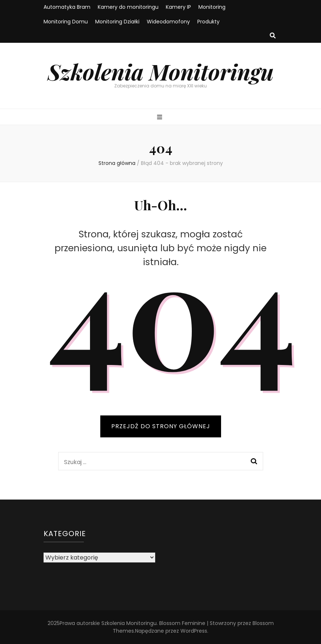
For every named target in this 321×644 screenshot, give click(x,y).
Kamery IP (178, 7)
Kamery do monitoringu (128, 7)
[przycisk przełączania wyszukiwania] (273, 36)
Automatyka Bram (67, 7)
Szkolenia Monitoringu (161, 71)
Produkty (208, 22)
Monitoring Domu (66, 22)
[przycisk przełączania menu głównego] (160, 118)
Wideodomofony (168, 22)
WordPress (194, 631)
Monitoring (212, 7)
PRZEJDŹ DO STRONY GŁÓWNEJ (161, 426)
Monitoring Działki (117, 22)
